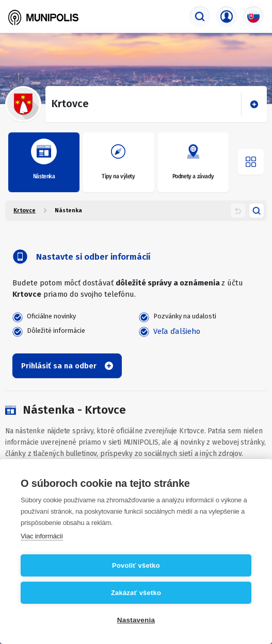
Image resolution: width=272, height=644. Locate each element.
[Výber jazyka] (253, 16)
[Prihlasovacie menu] (227, 16)
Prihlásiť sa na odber (67, 366)
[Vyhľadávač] (200, 16)
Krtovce (25, 210)
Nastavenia (136, 620)
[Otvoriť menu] (251, 162)
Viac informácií (42, 536)
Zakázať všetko (136, 593)
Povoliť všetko (136, 565)
